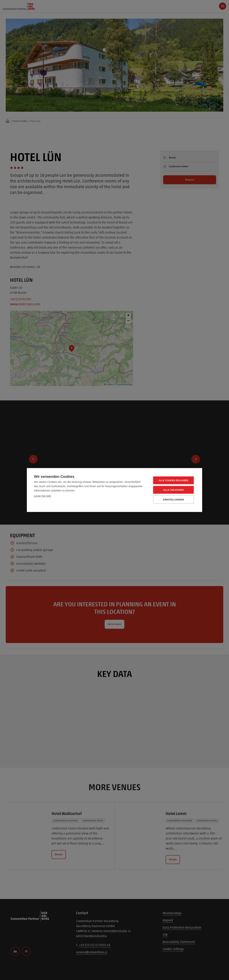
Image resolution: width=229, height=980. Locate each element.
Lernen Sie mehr (43, 496)
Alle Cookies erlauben (173, 480)
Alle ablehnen (173, 490)
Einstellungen (174, 500)
